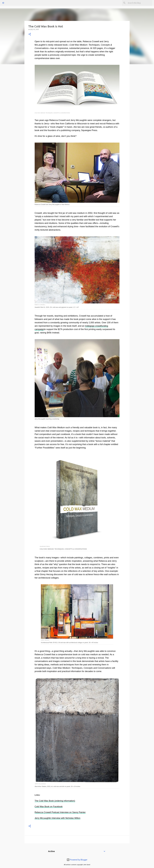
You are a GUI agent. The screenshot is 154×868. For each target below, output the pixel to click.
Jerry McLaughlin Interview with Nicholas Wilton (58, 818)
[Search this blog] (139, 3)
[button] (30, 34)
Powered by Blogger (77, 860)
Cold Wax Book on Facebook (49, 807)
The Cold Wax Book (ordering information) (55, 801)
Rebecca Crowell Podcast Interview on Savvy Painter (60, 812)
